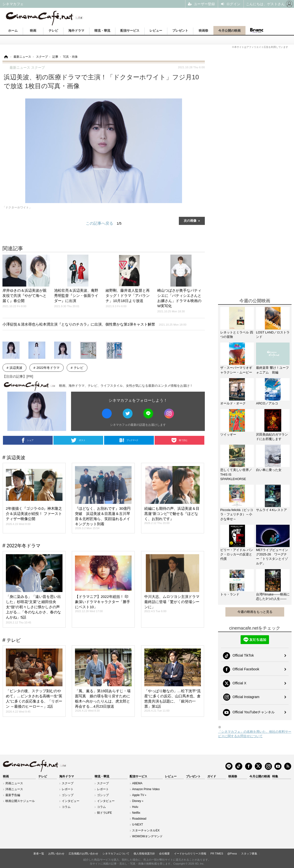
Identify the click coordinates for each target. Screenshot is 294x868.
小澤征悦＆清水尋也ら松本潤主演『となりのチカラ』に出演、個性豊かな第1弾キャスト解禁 (94, 324)
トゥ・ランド (230, 594)
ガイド (212, 776)
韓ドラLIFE (104, 813)
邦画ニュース (14, 783)
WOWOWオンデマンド (147, 836)
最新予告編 (13, 795)
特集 (275, 776)
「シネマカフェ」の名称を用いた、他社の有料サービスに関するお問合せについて (255, 734)
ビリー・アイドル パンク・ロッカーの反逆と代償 (237, 554)
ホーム (13, 31)
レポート (68, 789)
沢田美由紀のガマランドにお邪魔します (272, 437)
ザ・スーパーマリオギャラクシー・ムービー (236, 370)
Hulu (135, 807)
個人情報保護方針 (144, 854)
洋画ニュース (14, 789)
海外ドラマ (76, 31)
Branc (257, 30)
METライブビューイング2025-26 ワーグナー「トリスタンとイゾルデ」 (272, 557)
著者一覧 (39, 854)
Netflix (136, 813)
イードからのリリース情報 (190, 854)
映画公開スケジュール (20, 801)
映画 (33, 31)
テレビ (53, 31)
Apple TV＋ (140, 795)
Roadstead (139, 819)
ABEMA (137, 783)
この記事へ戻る (104, 223)
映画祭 (203, 31)
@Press (232, 854)
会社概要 (164, 854)
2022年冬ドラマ (48, 368)
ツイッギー (228, 434)
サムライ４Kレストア (271, 510)
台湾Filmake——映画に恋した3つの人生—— (273, 597)
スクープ (68, 783)
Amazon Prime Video (146, 789)
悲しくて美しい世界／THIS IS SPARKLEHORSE (236, 474)
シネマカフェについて (116, 854)
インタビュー (71, 801)
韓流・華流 (102, 31)
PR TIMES (217, 854)
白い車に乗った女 (269, 470)
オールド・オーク (233, 403)
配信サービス (130, 31)
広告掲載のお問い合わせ (83, 854)
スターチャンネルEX (146, 830)
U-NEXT (138, 825)
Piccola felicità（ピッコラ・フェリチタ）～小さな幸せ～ (237, 514)
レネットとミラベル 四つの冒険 (237, 335)
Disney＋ (138, 801)
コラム (66, 807)
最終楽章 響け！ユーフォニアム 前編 (272, 370)
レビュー (156, 31)
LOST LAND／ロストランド (273, 335)
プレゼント (180, 31)
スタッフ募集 (249, 854)
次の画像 (190, 220)
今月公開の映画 (229, 31)
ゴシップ (68, 795)
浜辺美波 (16, 368)
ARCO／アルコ (267, 403)
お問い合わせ (56, 854)
